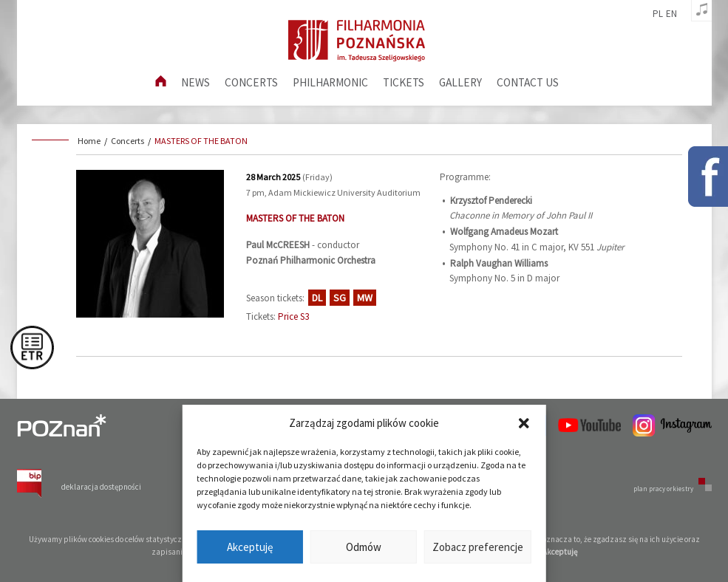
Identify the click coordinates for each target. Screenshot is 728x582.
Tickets (404, 82)
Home (89, 141)
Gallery (460, 82)
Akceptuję (250, 547)
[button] (524, 423)
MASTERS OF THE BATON (201, 141)
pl (658, 14)
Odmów (364, 547)
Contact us (528, 82)
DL (317, 298)
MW (365, 298)
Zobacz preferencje (478, 547)
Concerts (251, 82)
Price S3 (293, 316)
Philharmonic (330, 82)
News (195, 82)
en (671, 14)
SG (340, 298)
